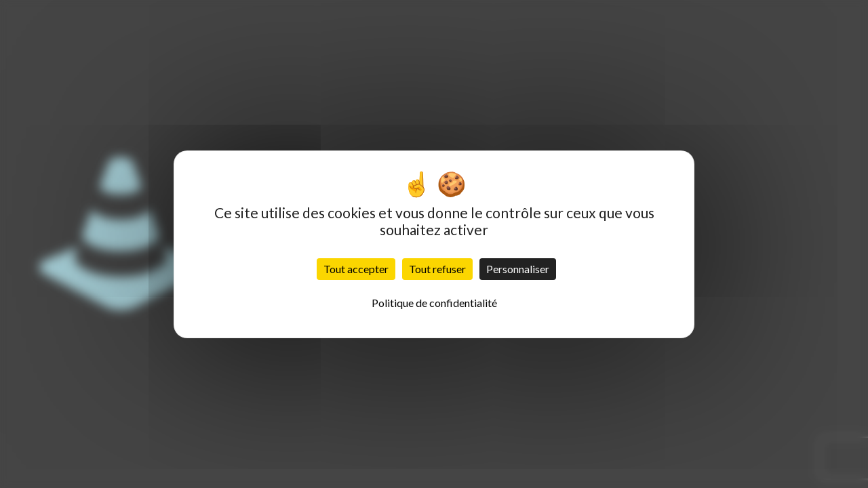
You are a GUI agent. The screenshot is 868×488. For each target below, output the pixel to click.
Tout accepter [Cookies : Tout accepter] (356, 269)
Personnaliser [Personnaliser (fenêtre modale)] (518, 269)
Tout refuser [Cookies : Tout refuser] (437, 269)
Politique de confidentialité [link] (434, 303)
